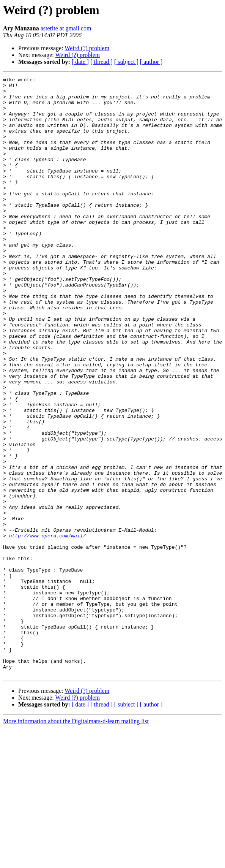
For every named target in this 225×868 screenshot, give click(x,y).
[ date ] (80, 62)
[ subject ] (126, 62)
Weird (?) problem (87, 48)
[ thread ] (101, 62)
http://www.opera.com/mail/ (48, 628)
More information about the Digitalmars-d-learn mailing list (76, 841)
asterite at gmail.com (66, 28)
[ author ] (151, 62)
